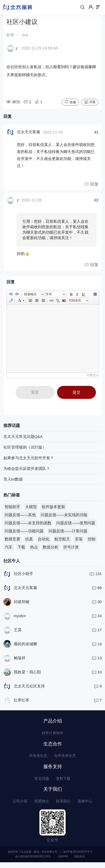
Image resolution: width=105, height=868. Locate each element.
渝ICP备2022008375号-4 (77, 857)
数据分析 (51, 549)
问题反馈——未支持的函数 (28, 525)
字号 (49, 296)
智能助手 (12, 509)
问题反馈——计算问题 (68, 533)
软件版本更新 (53, 509)
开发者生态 (37, 759)
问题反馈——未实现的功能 (64, 517)
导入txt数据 (13, 481)
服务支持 (53, 770)
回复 (93, 104)
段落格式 (30, 296)
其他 (25, 37)
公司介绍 (18, 806)
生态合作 (53, 747)
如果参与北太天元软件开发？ (29, 460)
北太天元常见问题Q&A (23, 438)
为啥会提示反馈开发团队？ (27, 470)
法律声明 (63, 862)
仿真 (29, 541)
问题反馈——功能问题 (24, 533)
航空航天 (62, 541)
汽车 (9, 549)
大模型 (31, 509)
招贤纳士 (41, 806)
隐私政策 (80, 862)
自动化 (44, 541)
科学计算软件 (53, 735)
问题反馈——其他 (20, 517)
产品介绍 (53, 723)
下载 (21, 549)
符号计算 (71, 549)
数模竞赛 (12, 541)
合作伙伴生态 (66, 759)
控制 (92, 541)
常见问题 (41, 783)
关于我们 (53, 794)
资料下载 (64, 783)
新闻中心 (87, 806)
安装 (79, 541)
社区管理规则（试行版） (25, 449)
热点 (34, 549)
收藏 (73, 104)
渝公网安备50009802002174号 (33, 862)
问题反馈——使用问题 (76, 525)
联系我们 (64, 806)
